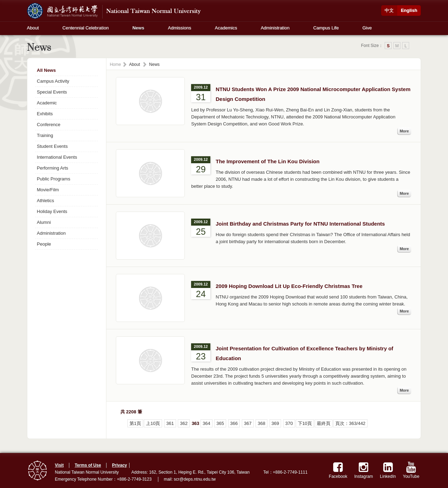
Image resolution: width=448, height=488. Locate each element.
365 (220, 423)
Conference (48, 125)
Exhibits (45, 114)
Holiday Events (52, 211)
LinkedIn (388, 470)
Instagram (363, 470)
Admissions (180, 28)
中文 (389, 10)
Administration (275, 28)
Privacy (120, 465)
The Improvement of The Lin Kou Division (268, 161)
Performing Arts (52, 168)
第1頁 (135, 423)
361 (170, 423)
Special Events (52, 92)
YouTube (411, 470)
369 (275, 423)
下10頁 (305, 423)
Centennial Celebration (85, 28)
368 (261, 423)
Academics (226, 28)
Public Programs (53, 179)
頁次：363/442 (350, 423)
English (409, 10)
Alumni (44, 222)
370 (289, 423)
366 (234, 423)
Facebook (338, 470)
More (404, 131)
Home (115, 64)
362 (184, 423)
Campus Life (326, 28)
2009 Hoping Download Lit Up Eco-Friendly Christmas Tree (289, 286)
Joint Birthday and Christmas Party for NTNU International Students (300, 224)
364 (206, 423)
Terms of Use (88, 465)
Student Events (52, 146)
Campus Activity (53, 81)
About (33, 28)
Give (367, 28)
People (44, 244)
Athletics (45, 201)
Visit (59, 465)
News (138, 28)
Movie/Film (48, 190)
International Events (57, 157)
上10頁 (153, 423)
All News (46, 70)
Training (45, 135)
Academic (47, 103)
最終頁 (324, 423)
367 (248, 423)
